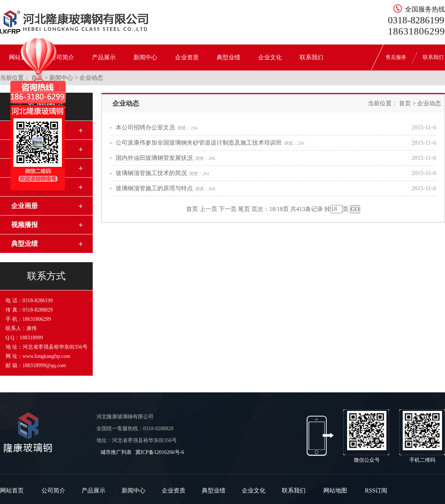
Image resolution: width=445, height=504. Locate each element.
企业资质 (187, 57)
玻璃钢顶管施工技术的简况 (151, 173)
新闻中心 (145, 57)
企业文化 (270, 57)
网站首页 (12, 490)
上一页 (208, 209)
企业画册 (24, 206)
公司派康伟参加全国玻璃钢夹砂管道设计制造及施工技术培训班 (199, 143)
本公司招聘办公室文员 (145, 127)
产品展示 (104, 57)
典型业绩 (228, 57)
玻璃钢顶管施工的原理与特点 (154, 188)
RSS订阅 (376, 490)
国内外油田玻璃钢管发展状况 (154, 158)
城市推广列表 (116, 452)
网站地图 (335, 490)
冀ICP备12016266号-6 (160, 452)
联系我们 (311, 57)
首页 (405, 103)
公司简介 (53, 490)
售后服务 (396, 57)
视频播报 (24, 225)
